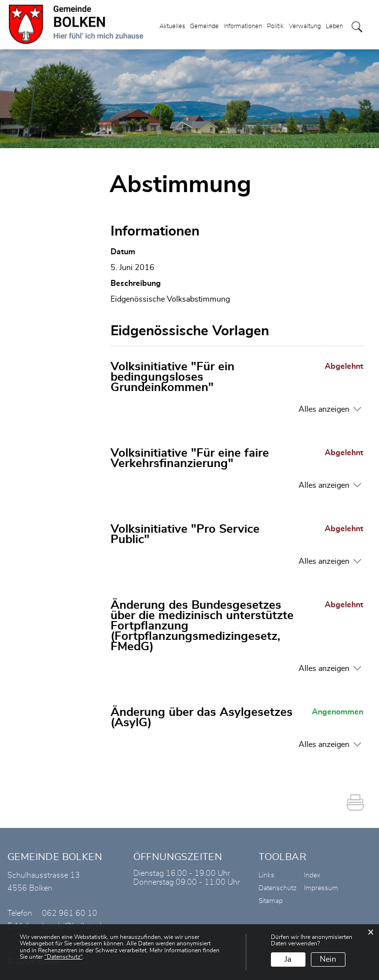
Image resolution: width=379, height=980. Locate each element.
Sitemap (271, 901)
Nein (328, 959)
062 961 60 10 (70, 913)
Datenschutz (278, 888)
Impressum (321, 888)
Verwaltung (305, 26)
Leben (334, 26)
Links (266, 875)
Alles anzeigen (324, 409)
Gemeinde (204, 26)
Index (312, 875)
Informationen (243, 26)
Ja (288, 959)
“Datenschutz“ (63, 957)
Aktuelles (172, 26)
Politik (275, 26)
